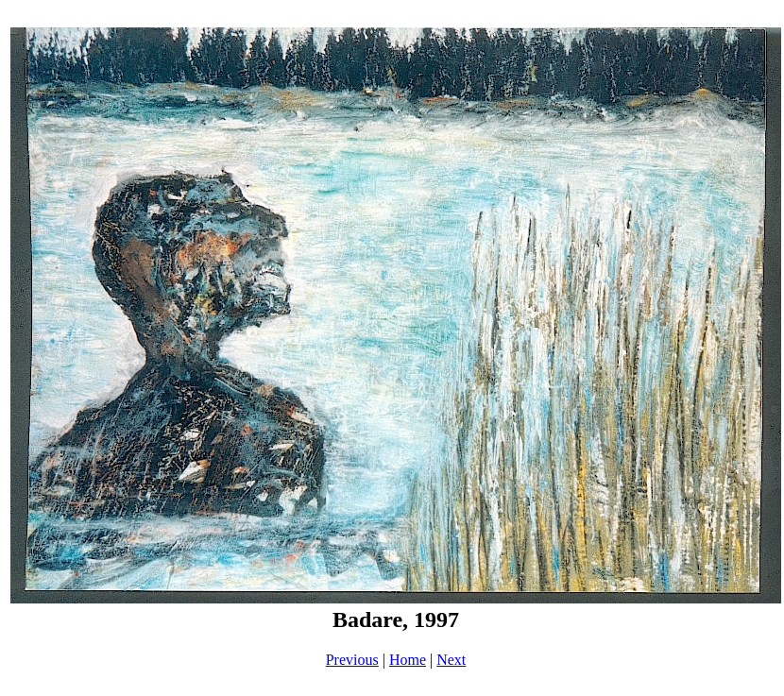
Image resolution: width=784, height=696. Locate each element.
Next (451, 660)
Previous (352, 660)
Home (408, 660)
